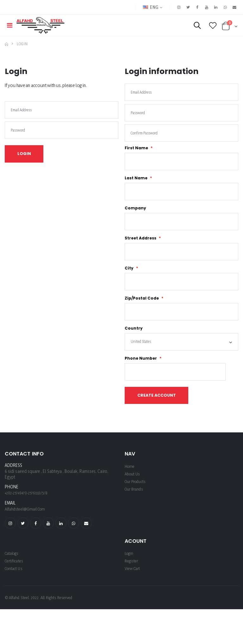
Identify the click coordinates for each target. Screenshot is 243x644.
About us (133, 495)
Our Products (137, 502)
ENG (146, 7)
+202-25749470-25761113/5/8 (26, 514)
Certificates (15, 583)
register (132, 583)
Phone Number (141, 377)
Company (135, 219)
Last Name (137, 187)
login (130, 575)
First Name (137, 156)
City (130, 282)
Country (134, 345)
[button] (194, 28)
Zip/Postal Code (142, 313)
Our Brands (135, 510)
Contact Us (15, 590)
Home (130, 487)
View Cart (133, 590)
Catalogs (13, 575)
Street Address (141, 251)
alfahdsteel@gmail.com (27, 530)
